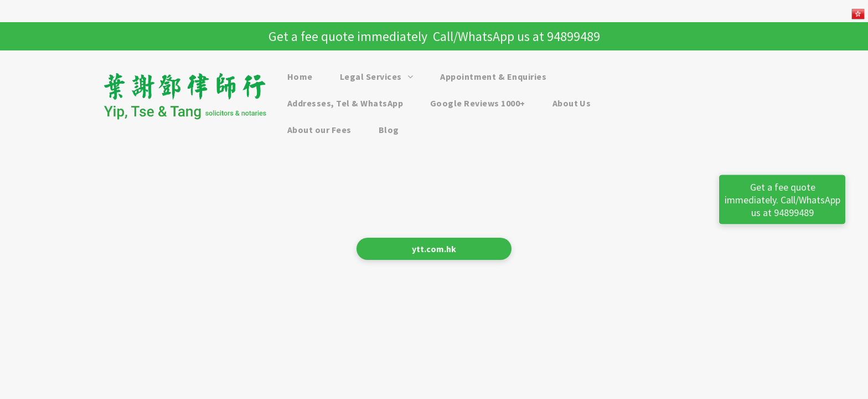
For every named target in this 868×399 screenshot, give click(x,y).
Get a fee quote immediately (348, 36)
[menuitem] (304, 76)
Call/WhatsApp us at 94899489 (516, 36)
